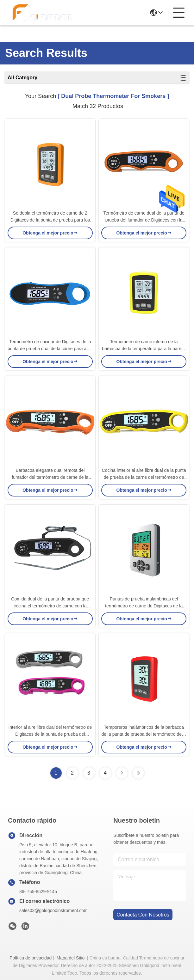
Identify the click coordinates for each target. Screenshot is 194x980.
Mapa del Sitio (71, 958)
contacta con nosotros (143, 915)
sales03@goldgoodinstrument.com (53, 910)
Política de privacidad (31, 958)
